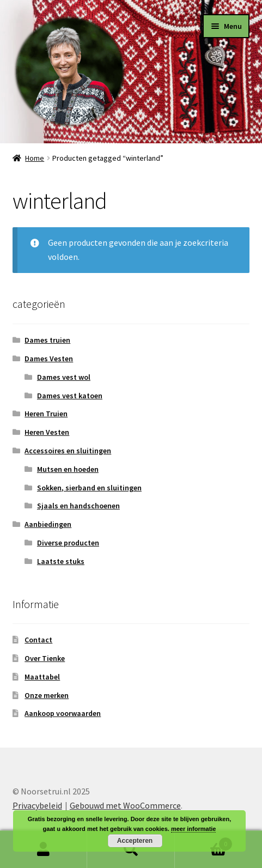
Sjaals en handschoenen (78, 506)
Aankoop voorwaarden (63, 713)
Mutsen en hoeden (68, 469)
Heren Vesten (47, 432)
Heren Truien (46, 414)
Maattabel (42, 677)
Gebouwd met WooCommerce (125, 805)
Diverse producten (68, 543)
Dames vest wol (64, 377)
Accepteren (135, 841)
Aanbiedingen (48, 524)
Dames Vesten (49, 359)
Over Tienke (45, 658)
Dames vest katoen (70, 396)
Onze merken (47, 695)
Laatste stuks (61, 561)
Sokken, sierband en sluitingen (89, 488)
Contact (38, 640)
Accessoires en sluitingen (68, 451)
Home (35, 158)
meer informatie (194, 829)
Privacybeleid (37, 805)
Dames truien (47, 340)
